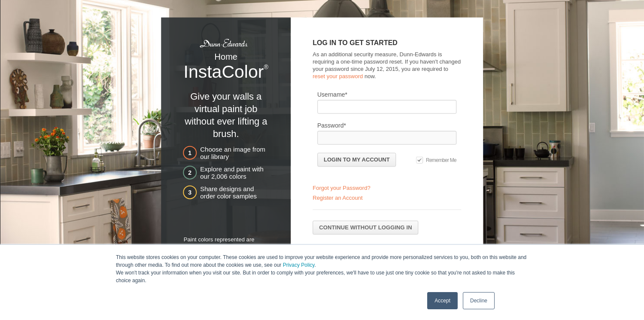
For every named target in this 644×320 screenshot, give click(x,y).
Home (226, 57)
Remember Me (441, 160)
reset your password (338, 76)
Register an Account (337, 198)
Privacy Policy (299, 265)
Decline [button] (479, 300)
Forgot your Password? (341, 188)
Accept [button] (442, 300)
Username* (332, 94)
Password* (332, 125)
